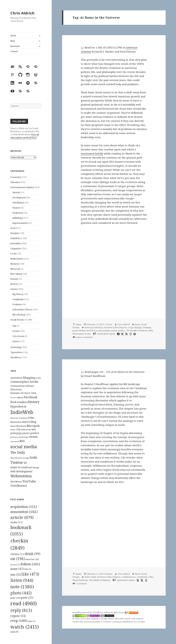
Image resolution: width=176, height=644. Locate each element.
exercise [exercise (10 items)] (32, 559)
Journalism (16, 243)
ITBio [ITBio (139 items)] (31, 418)
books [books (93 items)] (38, 378)
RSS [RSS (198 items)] (22, 441)
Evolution (17, 304)
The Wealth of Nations (137, 331)
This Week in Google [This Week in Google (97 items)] (20, 458)
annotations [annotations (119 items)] (16, 378)
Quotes (16, 341)
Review (14, 284)
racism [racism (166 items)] (33, 437)
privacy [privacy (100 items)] (14, 437)
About (13, 36)
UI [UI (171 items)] (25, 463)
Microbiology (19, 315)
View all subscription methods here (25, 136)
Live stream (18, 336)
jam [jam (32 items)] (16, 575)
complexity (142, 577)
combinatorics (129, 577)
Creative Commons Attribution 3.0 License (124, 622)
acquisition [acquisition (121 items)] (24, 507)
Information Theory (22, 310)
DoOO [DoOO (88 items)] (13, 398)
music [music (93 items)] (13, 429)
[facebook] (118, 334)
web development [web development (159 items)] (21, 471)
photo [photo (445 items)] (21, 593)
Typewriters (16, 352)
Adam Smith (90, 577)
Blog (12, 41)
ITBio (151, 577)
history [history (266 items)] (34, 402)
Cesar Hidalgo (135, 328)
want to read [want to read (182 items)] (19, 467)
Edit (14, 326)
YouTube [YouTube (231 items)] (29, 481)
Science (14, 289)
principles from (123, 612)
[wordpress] (134, 334)
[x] (122, 334)
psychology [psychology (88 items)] (23, 437)
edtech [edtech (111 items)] (20, 398)
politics (122, 331)
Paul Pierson (92, 331)
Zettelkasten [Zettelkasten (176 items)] (19, 486)
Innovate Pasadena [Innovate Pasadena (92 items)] (19, 418)
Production (18, 213)
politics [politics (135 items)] (35, 433)
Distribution (18, 203)
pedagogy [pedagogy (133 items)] (16, 433)
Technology (16, 347)
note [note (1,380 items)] (22, 587)
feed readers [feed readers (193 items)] (19, 402)
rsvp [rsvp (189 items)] (19, 621)
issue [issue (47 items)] (17, 569)
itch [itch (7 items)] (28, 569)
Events (16, 331)
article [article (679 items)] (22, 517)
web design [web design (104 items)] (33, 468)
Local (13, 254)
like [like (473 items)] (30, 574)
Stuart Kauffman (80, 580)
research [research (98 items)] (15, 441)
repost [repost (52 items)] (18, 616)
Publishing (18, 218)
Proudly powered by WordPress (88, 612)
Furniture (15, 233)
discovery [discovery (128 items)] (16, 389)
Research (15, 46)
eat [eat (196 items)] (18, 559)
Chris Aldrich (22, 13)
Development (19, 198)
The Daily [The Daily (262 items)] (18, 452)
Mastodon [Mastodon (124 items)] (16, 422)
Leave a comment (84, 337)
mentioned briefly (92, 153)
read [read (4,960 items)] (24, 603)
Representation (20, 223)
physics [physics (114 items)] (26, 433)
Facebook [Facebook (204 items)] (31, 397)
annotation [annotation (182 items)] (24, 512)
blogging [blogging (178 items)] (29, 378)
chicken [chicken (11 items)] (17, 554)
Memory (15, 264)
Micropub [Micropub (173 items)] (33, 426)
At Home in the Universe (115, 328)
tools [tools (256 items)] (33, 457)
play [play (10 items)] (15, 598)
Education (15, 182)
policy (114, 331)
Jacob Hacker (79, 331)
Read (137, 324)
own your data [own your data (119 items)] (28, 429)
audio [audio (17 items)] (16, 522)
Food (13, 228)
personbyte (104, 331)
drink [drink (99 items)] (33, 554)
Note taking (16, 274)
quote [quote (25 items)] (27, 598)
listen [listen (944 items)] (22, 580)
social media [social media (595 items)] (24, 447)
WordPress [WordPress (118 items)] (16, 482)
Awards (16, 192)
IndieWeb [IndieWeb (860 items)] (22, 412)
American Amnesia (94, 328)
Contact (14, 51)
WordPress (16, 357)
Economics (16, 177)
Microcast (15, 269)
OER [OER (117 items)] (18, 429)
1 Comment (81, 584)
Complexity (18, 299)
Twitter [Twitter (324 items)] (17, 462)
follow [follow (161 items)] (30, 564)
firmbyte (147, 328)
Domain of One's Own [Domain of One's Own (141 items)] (23, 393)
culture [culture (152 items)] (30, 386)
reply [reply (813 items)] (21, 610)
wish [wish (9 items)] (14, 632)
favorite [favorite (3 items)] (15, 565)
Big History (18, 294)
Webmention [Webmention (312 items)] (21, 476)
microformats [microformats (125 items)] (18, 426)
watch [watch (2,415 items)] (25, 627)
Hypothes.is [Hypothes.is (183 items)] (18, 406)
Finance (16, 208)
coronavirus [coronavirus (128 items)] (17, 386)
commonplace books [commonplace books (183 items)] (24, 382)
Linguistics (16, 249)
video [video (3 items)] (32, 621)
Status (79, 324)
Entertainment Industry (22, 187)
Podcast (14, 279)
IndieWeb (15, 238)
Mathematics (17, 259)
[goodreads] (130, 334)
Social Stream (17, 320)
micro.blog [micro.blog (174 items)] (29, 422)
